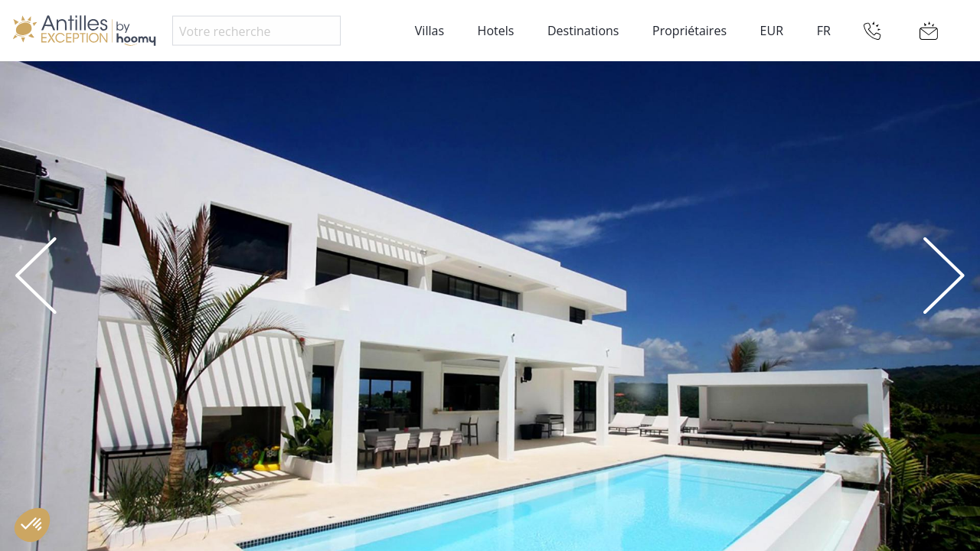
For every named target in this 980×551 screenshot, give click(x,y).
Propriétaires (689, 31)
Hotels (496, 31)
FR (824, 31)
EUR (772, 31)
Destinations (583, 31)
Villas (430, 31)
